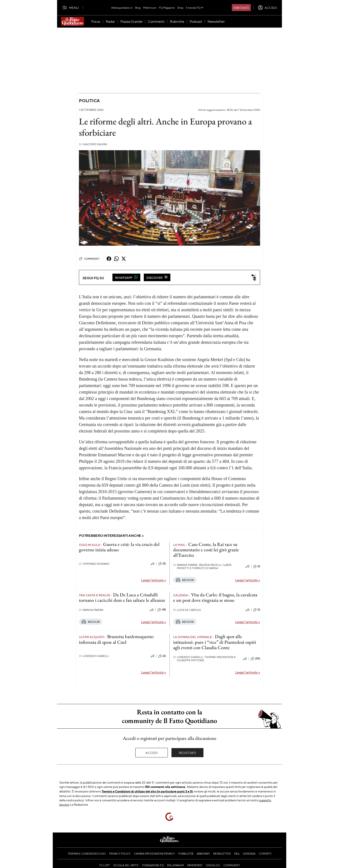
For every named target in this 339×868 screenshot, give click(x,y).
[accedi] (267, 8)
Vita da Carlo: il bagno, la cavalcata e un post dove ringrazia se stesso (215, 597)
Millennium (150, 8)
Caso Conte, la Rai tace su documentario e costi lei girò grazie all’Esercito (206, 550)
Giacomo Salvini (93, 144)
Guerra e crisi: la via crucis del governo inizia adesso (119, 547)
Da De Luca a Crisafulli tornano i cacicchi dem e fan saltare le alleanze (122, 597)
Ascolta (185, 580)
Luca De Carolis (187, 610)
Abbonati (241, 8)
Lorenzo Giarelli (94, 656)
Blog (138, 8)
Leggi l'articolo (154, 580)
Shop (180, 8)
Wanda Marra (91, 610)
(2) (162, 564)
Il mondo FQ (195, 8)
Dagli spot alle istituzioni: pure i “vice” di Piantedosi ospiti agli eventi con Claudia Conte (215, 642)
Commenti (89, 259)
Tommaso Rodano (94, 564)
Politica (89, 101)
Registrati (188, 753)
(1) (257, 566)
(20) (255, 659)
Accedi (152, 753)
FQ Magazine (167, 8)
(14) (162, 610)
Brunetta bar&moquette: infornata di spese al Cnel (117, 639)
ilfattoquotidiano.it (122, 8)
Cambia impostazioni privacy (154, 853)
